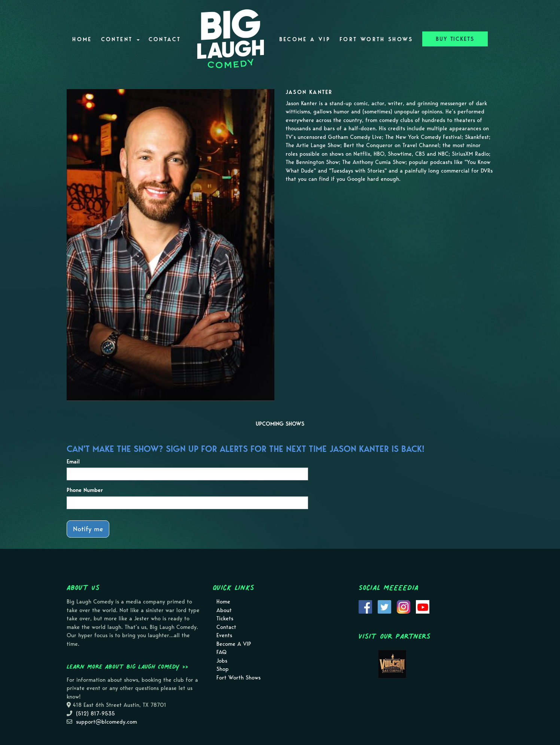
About (224, 610)
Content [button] (120, 39)
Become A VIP (305, 39)
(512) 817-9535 (95, 714)
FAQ (221, 652)
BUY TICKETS (455, 39)
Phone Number (85, 490)
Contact (165, 39)
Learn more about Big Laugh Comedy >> (127, 666)
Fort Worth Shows (376, 39)
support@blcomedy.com (106, 722)
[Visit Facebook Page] (365, 606)
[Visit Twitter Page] (384, 606)
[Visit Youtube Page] (423, 606)
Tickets (225, 618)
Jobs (222, 661)
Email (73, 462)
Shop (223, 669)
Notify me (88, 529)
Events (224, 635)
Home (82, 39)
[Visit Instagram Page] (404, 606)
